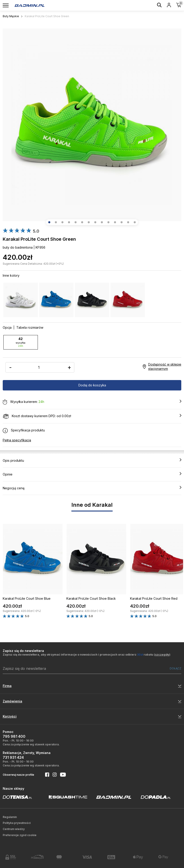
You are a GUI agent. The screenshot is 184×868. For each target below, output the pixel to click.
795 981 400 (14, 736)
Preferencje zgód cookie (20, 835)
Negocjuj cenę (92, 488)
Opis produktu (92, 460)
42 (21, 342)
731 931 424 (13, 757)
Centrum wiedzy (14, 829)
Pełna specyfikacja (17, 440)
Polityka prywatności (17, 823)
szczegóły (162, 655)
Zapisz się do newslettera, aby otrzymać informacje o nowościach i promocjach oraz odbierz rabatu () (87, 655)
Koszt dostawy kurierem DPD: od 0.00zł (92, 416)
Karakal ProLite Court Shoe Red (154, 598)
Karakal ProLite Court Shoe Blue (27, 598)
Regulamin (10, 817)
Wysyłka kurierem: (92, 402)
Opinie (92, 474)
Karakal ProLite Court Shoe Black (91, 598)
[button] (49, 222)
